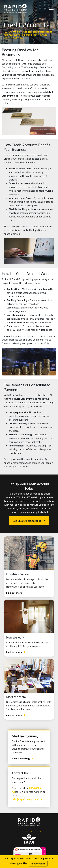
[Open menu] (51, 9)
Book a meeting (23, 758)
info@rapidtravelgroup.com (28, 799)
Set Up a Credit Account (29, 521)
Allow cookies (38, 864)
